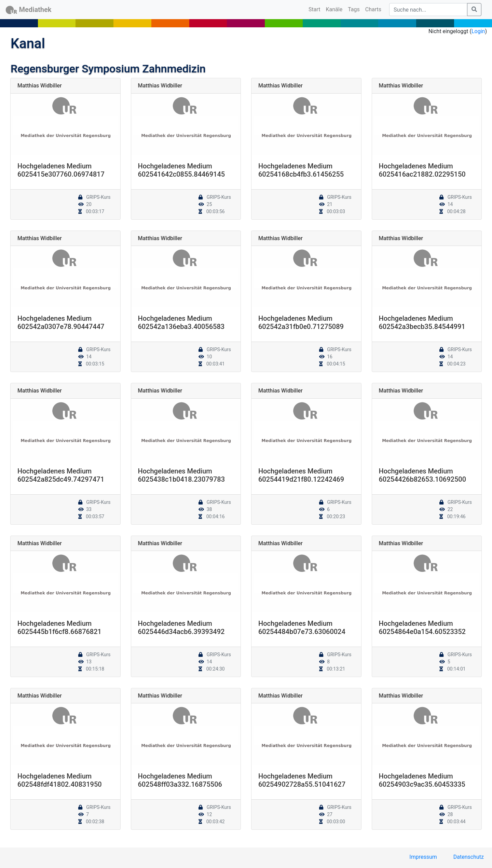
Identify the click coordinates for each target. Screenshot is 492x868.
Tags (354, 9)
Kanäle (334, 9)
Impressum (423, 857)
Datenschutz (469, 857)
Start (316, 9)
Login (478, 31)
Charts (373, 9)
